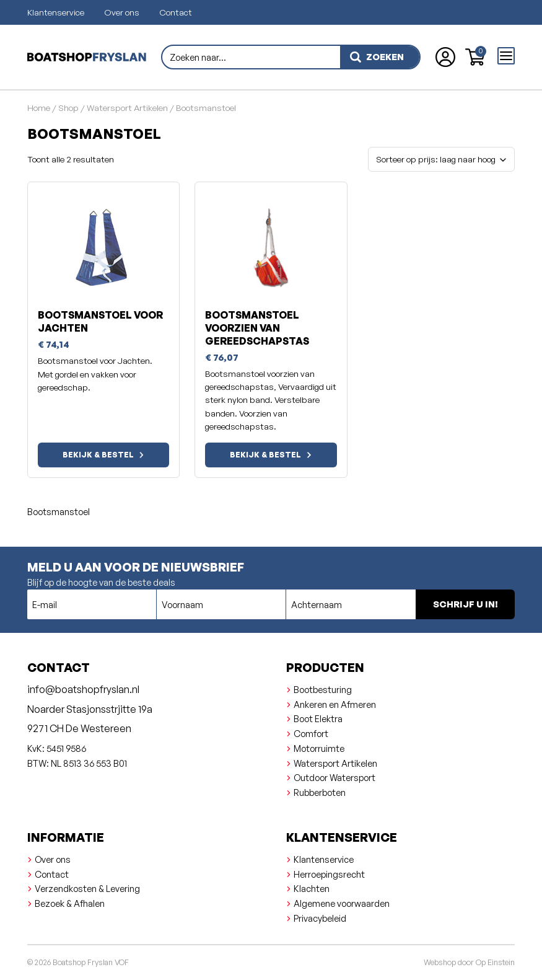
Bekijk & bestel (98, 455)
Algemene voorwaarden (342, 903)
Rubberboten (320, 792)
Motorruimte (319, 748)
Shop (68, 108)
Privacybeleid (320, 918)
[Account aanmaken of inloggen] (445, 57)
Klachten (312, 888)
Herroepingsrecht (329, 874)
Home (39, 108)
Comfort (311, 733)
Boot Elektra (318, 718)
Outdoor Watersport (334, 777)
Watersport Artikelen (127, 108)
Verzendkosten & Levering (87, 888)
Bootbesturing (323, 689)
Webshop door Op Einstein (469, 962)
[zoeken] (380, 57)
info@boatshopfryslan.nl (83, 689)
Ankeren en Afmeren (335, 704)
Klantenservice (56, 12)
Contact (176, 12)
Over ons (122, 12)
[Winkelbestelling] (441, 159)
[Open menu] (506, 56)
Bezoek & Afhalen (70, 903)
